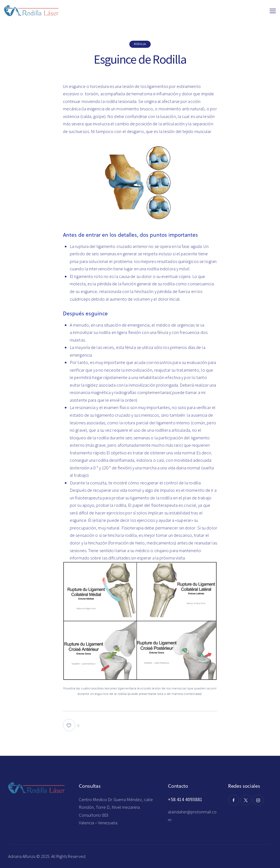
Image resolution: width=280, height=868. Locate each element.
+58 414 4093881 (185, 799)
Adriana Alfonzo (22, 856)
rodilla (140, 44)
